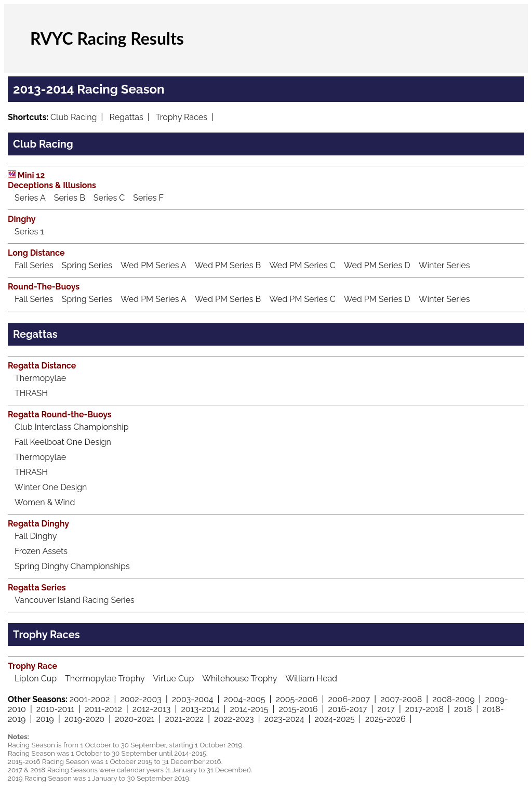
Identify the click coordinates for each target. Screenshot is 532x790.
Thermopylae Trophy (105, 679)
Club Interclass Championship (72, 427)
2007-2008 (401, 699)
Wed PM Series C (302, 265)
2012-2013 (152, 709)
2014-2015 (249, 709)
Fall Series (34, 265)
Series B (70, 198)
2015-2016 (298, 709)
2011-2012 (103, 709)
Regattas (127, 117)
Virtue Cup (174, 679)
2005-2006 (297, 699)
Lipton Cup (36, 679)
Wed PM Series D (377, 265)
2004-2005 (245, 699)
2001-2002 (90, 699)
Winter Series (444, 265)
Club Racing (74, 117)
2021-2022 (184, 719)
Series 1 (29, 232)
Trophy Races (181, 117)
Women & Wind (45, 502)
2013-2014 (200, 709)
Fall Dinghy (36, 536)
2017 (386, 709)
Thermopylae (40, 378)
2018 (463, 709)
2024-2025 (335, 719)
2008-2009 (453, 699)
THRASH (31, 393)
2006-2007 (349, 699)
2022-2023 (234, 719)
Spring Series (87, 265)
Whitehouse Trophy (240, 679)
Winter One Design (51, 487)
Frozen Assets (41, 551)
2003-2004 (193, 699)
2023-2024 (284, 719)
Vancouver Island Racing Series (75, 600)
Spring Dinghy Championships (72, 566)
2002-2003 (141, 699)
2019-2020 (84, 719)
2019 (45, 719)
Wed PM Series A (154, 265)
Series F (148, 198)
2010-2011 (55, 709)
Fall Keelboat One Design (63, 442)
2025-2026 (385, 719)
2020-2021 (135, 719)
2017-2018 (424, 709)
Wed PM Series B (228, 265)
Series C (109, 198)
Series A (30, 198)
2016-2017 (347, 709)
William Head (311, 679)
